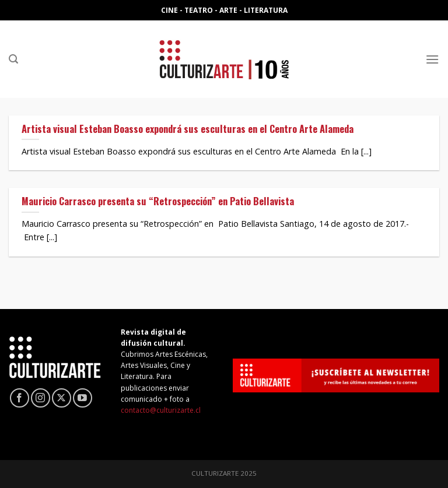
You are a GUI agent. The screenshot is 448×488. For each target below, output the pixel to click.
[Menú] (432, 59)
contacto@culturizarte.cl (161, 410)
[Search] (13, 59)
